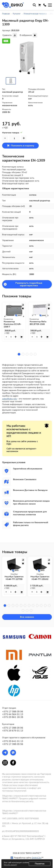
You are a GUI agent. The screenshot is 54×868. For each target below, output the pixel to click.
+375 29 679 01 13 (13, 731)
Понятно (40, 864)
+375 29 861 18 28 (13, 717)
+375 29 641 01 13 (13, 741)
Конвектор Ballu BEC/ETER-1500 (38, 323)
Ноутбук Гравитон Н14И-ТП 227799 (14, 578)
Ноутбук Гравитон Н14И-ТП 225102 (40, 578)
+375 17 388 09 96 (13, 712)
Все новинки (27, 617)
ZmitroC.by (37, 858)
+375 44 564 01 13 (13, 714)
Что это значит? (10, 865)
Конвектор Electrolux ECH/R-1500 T (13, 324)
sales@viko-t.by (10, 399)
